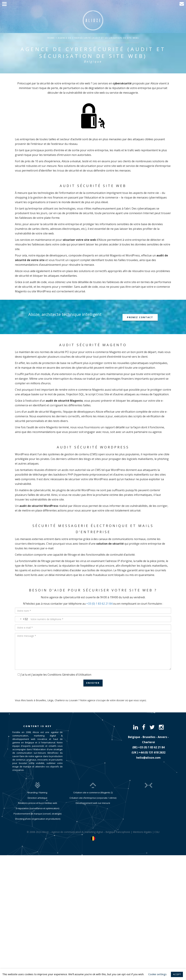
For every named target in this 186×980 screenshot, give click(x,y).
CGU (157, 832)
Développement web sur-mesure (93, 803)
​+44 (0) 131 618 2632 (152, 752)
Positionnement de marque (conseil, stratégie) (37, 814)
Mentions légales (142, 832)
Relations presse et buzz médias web (38, 803)
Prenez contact (140, 317)
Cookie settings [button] (157, 974)
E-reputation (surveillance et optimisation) (38, 808)
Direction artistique (37, 798)
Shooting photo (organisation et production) (38, 819)
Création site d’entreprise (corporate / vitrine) (93, 798)
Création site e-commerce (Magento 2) (93, 792)
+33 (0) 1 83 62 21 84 (99, 604)
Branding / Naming (38, 792)
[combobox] (21, 619)
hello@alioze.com (148, 758)
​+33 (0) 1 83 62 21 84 (151, 747)
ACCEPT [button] (177, 974)
